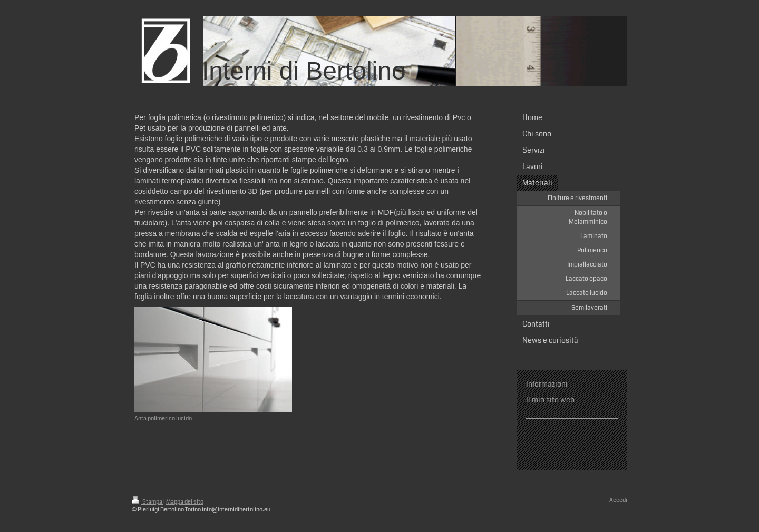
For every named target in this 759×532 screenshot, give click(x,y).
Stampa (148, 502)
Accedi (618, 500)
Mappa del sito (185, 502)
